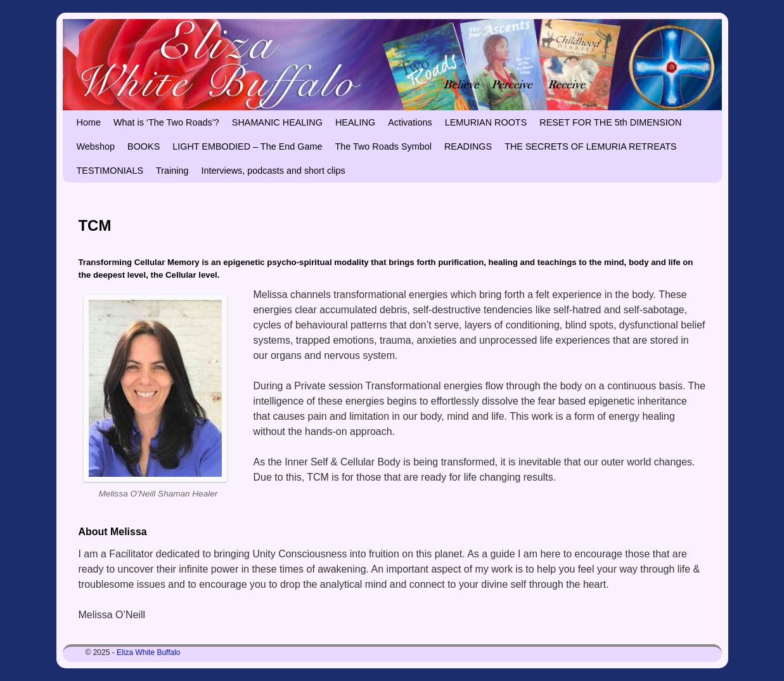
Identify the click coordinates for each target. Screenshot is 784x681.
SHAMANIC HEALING (277, 122)
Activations (410, 122)
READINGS (468, 146)
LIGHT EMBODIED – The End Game (247, 146)
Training (172, 171)
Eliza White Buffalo (149, 652)
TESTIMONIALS (110, 171)
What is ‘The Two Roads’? (166, 122)
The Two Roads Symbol (383, 146)
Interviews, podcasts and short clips (273, 171)
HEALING (355, 122)
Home (89, 122)
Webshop (96, 146)
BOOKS (144, 146)
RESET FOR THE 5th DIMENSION (610, 122)
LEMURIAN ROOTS (486, 122)
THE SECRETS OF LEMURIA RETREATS (591, 146)
